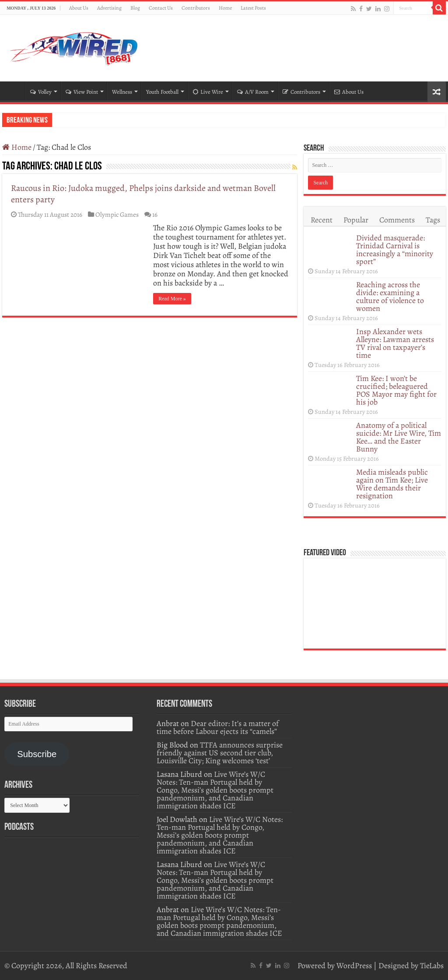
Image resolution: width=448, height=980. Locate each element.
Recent (322, 220)
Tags (433, 220)
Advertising (109, 8)
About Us (79, 8)
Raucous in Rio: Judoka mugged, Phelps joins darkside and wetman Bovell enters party (143, 194)
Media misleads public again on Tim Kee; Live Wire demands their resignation (392, 484)
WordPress (354, 966)
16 (155, 214)
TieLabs (432, 966)
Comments (397, 220)
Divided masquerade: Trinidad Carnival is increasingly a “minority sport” (395, 250)
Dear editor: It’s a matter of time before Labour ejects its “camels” (218, 727)
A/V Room (253, 92)
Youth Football (162, 92)
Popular (356, 220)
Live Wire (208, 92)
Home (225, 8)
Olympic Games (117, 214)
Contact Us (161, 8)
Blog (135, 8)
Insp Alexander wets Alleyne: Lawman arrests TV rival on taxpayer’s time (395, 343)
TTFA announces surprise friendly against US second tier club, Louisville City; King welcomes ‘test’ (220, 753)
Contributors (196, 8)
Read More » (172, 299)
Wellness (122, 92)
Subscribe (37, 754)
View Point (82, 92)
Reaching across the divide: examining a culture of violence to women (390, 296)
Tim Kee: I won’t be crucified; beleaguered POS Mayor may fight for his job (396, 390)
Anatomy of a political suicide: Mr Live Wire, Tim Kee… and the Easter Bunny (399, 437)
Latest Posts (253, 8)
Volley (41, 92)
